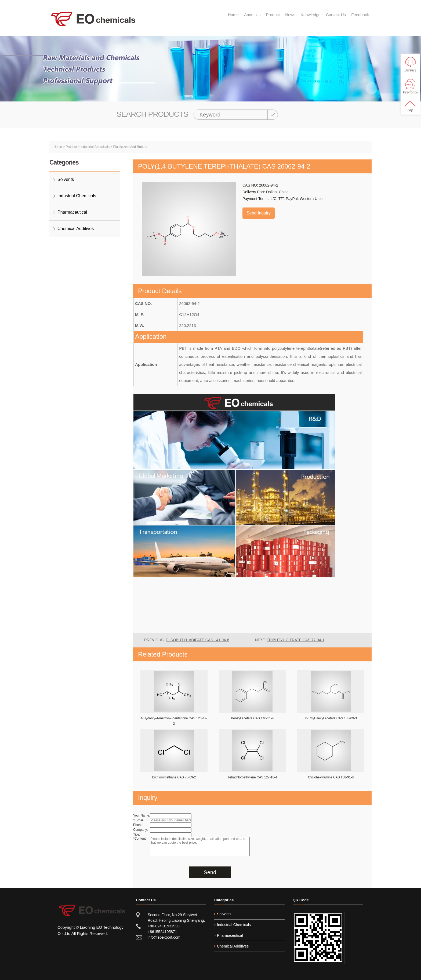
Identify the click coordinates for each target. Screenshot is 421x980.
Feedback (360, 15)
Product (273, 15)
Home (233, 15)
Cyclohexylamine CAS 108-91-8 (331, 777)
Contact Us (336, 15)
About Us (252, 15)
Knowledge (311, 15)
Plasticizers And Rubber (130, 147)
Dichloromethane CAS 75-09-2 (174, 777)
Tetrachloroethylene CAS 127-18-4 (252, 777)
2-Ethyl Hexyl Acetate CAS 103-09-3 (331, 718)
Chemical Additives (76, 229)
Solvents (66, 179)
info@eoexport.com (164, 937)
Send (210, 872)
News (290, 15)
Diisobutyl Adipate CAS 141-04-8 (197, 640)
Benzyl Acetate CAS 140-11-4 (253, 718)
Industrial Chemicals (95, 147)
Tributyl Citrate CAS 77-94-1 (295, 640)
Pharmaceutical (72, 212)
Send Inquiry (259, 213)
